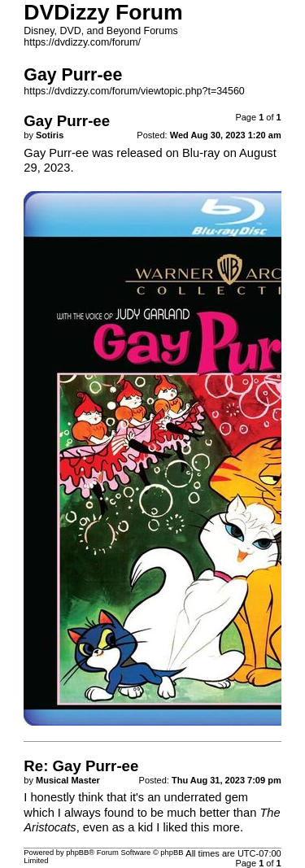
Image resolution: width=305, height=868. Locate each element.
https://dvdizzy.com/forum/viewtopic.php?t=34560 (134, 91)
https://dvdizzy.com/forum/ (82, 42)
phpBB (77, 853)
